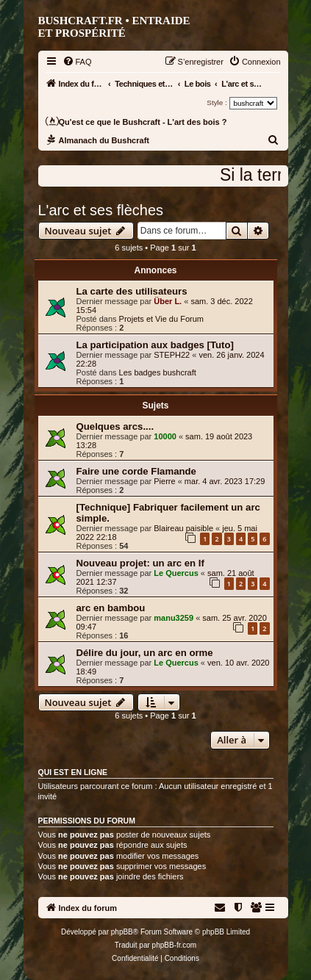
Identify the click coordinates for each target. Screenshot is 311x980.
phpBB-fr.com (175, 945)
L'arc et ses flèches (101, 210)
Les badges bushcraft (158, 372)
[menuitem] (77, 62)
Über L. (168, 301)
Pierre (164, 481)
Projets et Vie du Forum (161, 319)
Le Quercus (176, 573)
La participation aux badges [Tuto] (155, 345)
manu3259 (174, 618)
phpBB (122, 932)
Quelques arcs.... (115, 426)
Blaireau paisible (183, 528)
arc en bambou (111, 608)
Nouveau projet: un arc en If (140, 563)
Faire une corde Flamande (136, 471)
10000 (165, 436)
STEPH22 (172, 355)
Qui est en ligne (73, 772)
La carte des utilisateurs (132, 291)
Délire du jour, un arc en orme (145, 653)
